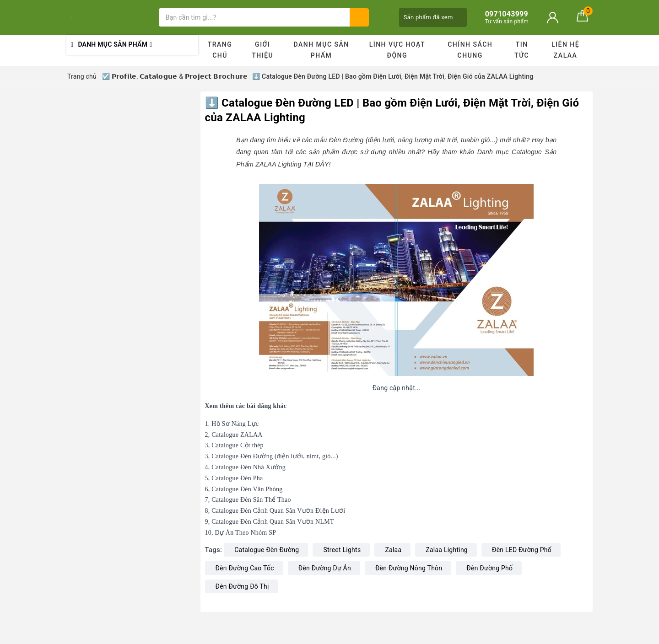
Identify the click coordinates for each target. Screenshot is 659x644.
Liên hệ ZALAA (565, 50)
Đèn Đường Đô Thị (242, 586)
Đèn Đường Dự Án (325, 568)
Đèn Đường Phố (489, 568)
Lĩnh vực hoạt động (397, 50)
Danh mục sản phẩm (321, 50)
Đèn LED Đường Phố (522, 550)
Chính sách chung (470, 50)
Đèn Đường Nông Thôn (409, 568)
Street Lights (342, 550)
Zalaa (393, 550)
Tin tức (522, 50)
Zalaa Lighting (447, 550)
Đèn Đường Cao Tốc (245, 568)
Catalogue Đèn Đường (267, 550)
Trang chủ (220, 50)
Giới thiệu (262, 50)
